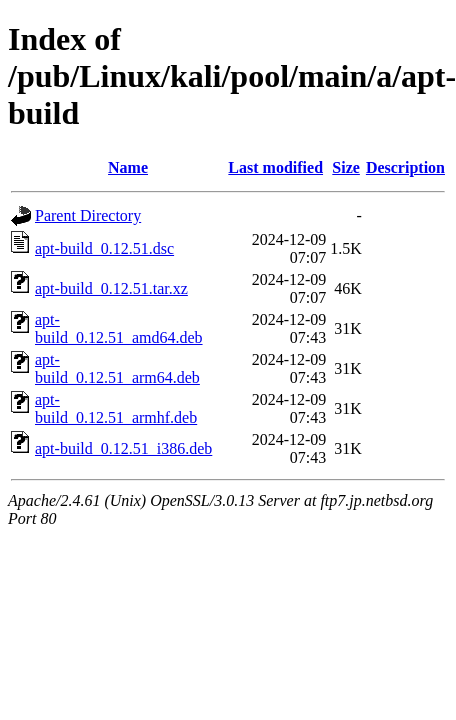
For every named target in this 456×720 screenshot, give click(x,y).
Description (405, 167)
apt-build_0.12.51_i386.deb (123, 448)
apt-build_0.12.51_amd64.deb (119, 328)
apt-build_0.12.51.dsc (104, 248)
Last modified (275, 167)
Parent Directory (88, 215)
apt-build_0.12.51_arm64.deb (117, 368)
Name (128, 167)
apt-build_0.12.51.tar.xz (111, 288)
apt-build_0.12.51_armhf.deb (116, 408)
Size (346, 167)
